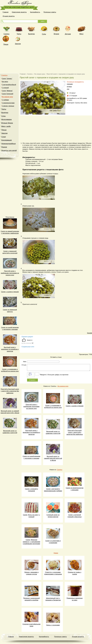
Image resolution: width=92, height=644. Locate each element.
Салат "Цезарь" (7, 79)
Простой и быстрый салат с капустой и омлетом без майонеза (10, 391)
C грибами (5, 100)
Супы (44, 34)
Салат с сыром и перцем (10, 292)
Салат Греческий (8, 94)
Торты (19, 34)
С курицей (5, 88)
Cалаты (6, 34)
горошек (70, 84)
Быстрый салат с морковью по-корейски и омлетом (10, 349)
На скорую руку (63, 386)
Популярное (10, 217)
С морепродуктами (8, 103)
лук (68, 89)
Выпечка (31, 34)
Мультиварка (6, 119)
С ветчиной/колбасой (9, 85)
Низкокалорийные (9, 144)
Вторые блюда (7, 123)
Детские (68, 34)
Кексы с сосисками (53, 625)
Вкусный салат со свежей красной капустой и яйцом (53, 458)
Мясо (81, 34)
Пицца (6, 44)
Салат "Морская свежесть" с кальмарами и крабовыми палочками (31, 542)
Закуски (18, 44)
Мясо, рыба (6, 126)
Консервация (7, 140)
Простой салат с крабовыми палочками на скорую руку (10, 273)
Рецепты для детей (9, 150)
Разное (4, 147)
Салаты (4, 75)
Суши (4, 137)
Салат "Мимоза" (7, 91)
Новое (56, 553)
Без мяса (5, 82)
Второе (56, 34)
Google (90, 333)
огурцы (69, 87)
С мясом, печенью (8, 106)
